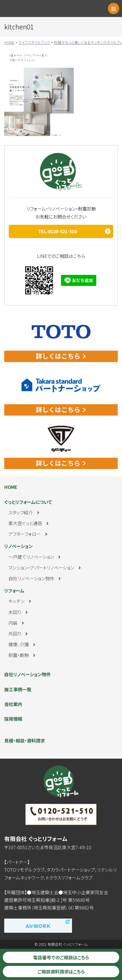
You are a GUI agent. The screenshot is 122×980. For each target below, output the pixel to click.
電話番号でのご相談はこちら (61, 957)
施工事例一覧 (18, 689)
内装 (13, 623)
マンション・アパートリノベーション (41, 568)
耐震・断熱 (19, 655)
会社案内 (13, 704)
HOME (11, 487)
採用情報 (13, 719)
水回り (15, 612)
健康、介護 (19, 644)
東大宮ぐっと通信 (25, 523)
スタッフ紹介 (21, 512)
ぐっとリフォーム (29, 8)
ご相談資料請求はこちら (61, 972)
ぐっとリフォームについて (28, 502)
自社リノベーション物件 (31, 578)
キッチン (17, 601)
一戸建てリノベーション (31, 557)
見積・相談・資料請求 (25, 741)
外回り (15, 634)
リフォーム (14, 590)
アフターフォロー (25, 534)
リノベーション (18, 546)
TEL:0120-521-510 (57, 231)
